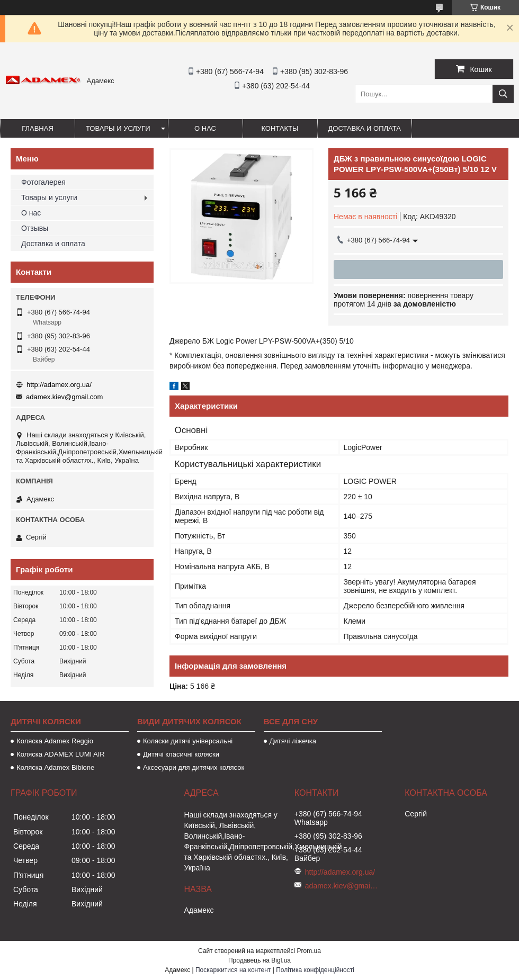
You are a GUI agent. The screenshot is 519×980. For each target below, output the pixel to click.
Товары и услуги (118, 128)
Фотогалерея (43, 182)
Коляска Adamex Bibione (55, 767)
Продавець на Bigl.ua (259, 960)
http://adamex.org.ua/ (59, 385)
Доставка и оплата (365, 128)
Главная (38, 128)
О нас (205, 128)
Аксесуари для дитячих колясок (194, 767)
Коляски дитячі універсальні (188, 741)
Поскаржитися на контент (233, 970)
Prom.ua (309, 951)
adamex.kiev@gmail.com (64, 397)
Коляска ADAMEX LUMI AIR (61, 754)
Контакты (280, 128)
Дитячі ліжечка (293, 741)
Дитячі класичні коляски (181, 754)
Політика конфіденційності (315, 970)
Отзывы (35, 228)
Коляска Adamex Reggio (55, 741)
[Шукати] (503, 94)
